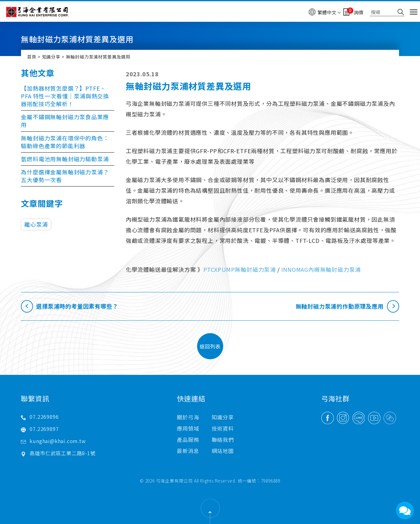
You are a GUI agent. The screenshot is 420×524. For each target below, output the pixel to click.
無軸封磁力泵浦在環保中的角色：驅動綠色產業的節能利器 (65, 142)
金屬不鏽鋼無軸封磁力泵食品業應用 (65, 121)
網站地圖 (223, 437)
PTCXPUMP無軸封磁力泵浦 (240, 269)
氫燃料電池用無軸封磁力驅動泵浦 (65, 159)
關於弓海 (188, 403)
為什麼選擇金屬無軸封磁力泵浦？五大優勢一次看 (65, 176)
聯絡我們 (223, 426)
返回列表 (210, 346)
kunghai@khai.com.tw (58, 427)
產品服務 (188, 426)
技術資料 (223, 415)
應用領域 (188, 415)
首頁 (32, 57)
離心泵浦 (36, 224)
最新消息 (188, 437)
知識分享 (51, 57)
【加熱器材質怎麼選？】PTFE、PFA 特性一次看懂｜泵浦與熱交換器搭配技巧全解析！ (65, 96)
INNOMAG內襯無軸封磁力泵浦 (321, 269)
